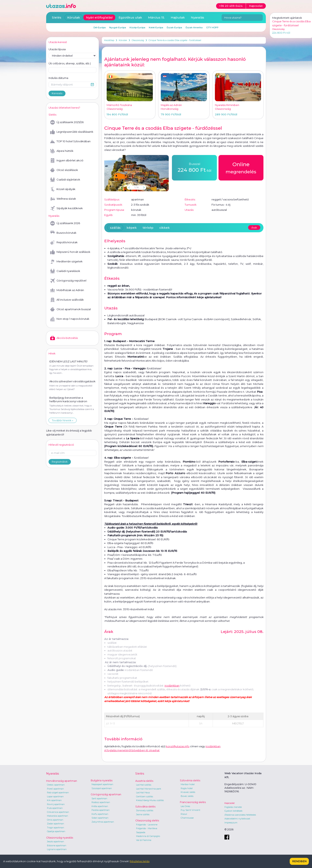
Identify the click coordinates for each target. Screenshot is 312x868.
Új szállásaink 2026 (65, 223)
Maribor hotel (188, 784)
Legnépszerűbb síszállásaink (72, 132)
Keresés (57, 93)
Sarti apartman (99, 798)
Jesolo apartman (56, 842)
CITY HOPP (212, 27)
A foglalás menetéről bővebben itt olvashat (132, 750)
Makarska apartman (58, 816)
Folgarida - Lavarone (147, 825)
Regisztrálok (60, 462)
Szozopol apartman (102, 788)
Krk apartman (54, 800)
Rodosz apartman (101, 802)
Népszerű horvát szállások (70, 252)
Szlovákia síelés (145, 806)
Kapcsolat (230, 803)
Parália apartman (101, 810)
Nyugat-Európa (118, 27)
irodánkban (172, 686)
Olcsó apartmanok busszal (70, 309)
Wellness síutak (63, 199)
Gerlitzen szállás (145, 796)
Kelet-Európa (156, 27)
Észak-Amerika (194, 27)
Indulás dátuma (58, 78)
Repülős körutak (64, 242)
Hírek (52, 353)
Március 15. (156, 17)
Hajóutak (178, 17)
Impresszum (231, 823)
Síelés (57, 17)
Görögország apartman (106, 794)
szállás (115, 228)
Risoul (184, 814)
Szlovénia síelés (190, 780)
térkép (148, 228)
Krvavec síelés (188, 792)
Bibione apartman (57, 845)
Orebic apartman (56, 785)
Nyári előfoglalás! (99, 17)
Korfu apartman (100, 814)
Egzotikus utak (130, 17)
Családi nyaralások (65, 271)
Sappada (141, 832)
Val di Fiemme (144, 840)
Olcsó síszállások (64, 170)
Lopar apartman (55, 796)
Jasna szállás (143, 814)
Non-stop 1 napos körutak (70, 319)
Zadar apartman (56, 824)
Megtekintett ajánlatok (287, 18)
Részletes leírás (140, 861)
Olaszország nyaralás (60, 838)
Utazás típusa (57, 49)
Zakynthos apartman (103, 822)
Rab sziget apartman (58, 792)
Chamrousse (187, 818)
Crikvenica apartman (58, 812)
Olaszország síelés (147, 820)
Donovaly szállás (145, 810)
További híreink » (63, 420)
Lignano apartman (57, 849)
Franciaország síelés (193, 802)
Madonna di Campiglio (148, 836)
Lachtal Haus (143, 792)
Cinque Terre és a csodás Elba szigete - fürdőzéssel (175, 40)
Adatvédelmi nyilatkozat (237, 819)
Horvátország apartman (62, 781)
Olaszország (138, 40)
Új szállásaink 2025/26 (67, 122)
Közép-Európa (137, 27)
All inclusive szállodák (67, 300)
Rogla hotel (187, 788)
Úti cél (70, 64)
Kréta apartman (100, 806)
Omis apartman (55, 820)
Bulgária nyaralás (102, 780)
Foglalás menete (233, 807)
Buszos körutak (63, 233)
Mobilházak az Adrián (67, 290)
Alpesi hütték (62, 151)
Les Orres (185, 806)
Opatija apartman (56, 831)
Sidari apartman (100, 818)
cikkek (165, 228)
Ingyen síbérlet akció (67, 161)
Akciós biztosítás (64, 338)
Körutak (123, 40)
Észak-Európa (174, 27)
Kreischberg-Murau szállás (150, 800)
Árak (254, 228)
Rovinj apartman (56, 804)
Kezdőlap (109, 40)
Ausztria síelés (144, 781)
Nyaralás (197, 17)
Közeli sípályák (63, 189)
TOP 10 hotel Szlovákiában (70, 141)
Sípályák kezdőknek (66, 208)
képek (132, 228)
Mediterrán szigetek (66, 262)
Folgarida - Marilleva (147, 828)
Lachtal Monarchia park (149, 789)
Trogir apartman (56, 828)
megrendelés (241, 168)
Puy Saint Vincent (190, 810)
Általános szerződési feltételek (240, 815)
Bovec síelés (187, 796)
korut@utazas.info (178, 746)
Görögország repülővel (68, 281)
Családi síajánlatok (65, 180)
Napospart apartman (102, 784)
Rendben (299, 861)
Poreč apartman (55, 789)
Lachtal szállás (144, 785)
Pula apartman (55, 808)
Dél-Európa (100, 27)
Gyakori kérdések (234, 811)
